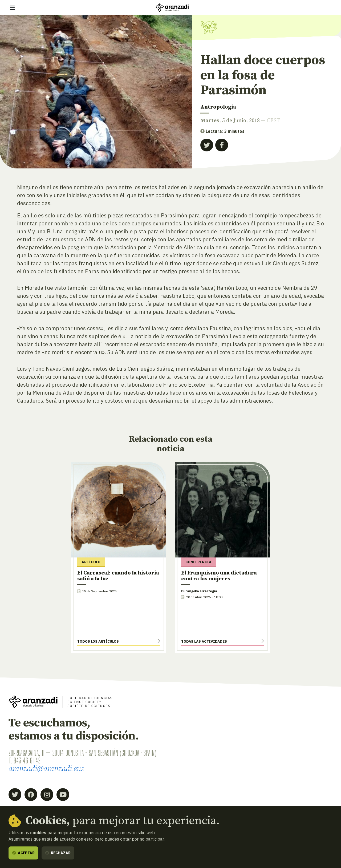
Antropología (218, 107)
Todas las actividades (204, 641)
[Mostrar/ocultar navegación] (12, 8)
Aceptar (23, 853)
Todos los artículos (98, 641)
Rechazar (58, 853)
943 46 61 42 (27, 760)
